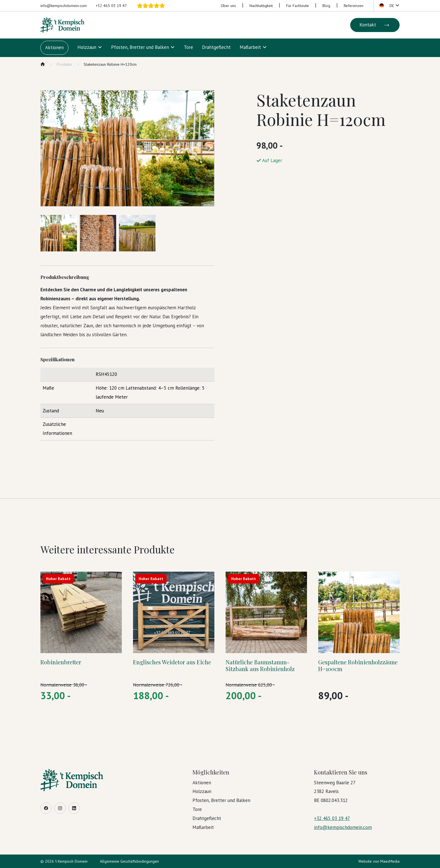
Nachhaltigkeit (261, 6)
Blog (326, 6)
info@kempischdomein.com (64, 6)
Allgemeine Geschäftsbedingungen (129, 861)
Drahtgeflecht (216, 47)
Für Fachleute (298, 6)
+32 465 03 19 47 (111, 6)
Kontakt (375, 25)
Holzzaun (87, 47)
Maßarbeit (250, 47)
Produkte (64, 64)
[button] (389, 6)
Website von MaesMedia (379, 861)
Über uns (228, 6)
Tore (188, 47)
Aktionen (54, 47)
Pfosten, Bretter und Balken (140, 47)
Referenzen (354, 6)
